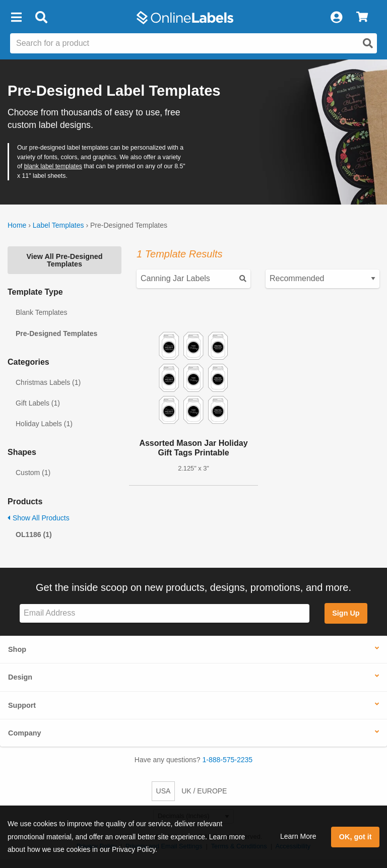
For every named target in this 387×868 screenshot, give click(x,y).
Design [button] (20, 677)
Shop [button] (17, 649)
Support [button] (22, 705)
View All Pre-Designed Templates (64, 260)
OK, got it (356, 837)
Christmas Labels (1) (48, 382)
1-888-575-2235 (228, 760)
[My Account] (336, 18)
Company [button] (25, 733)
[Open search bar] (41, 18)
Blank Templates (41, 312)
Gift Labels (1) (38, 403)
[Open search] (368, 43)
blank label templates (53, 166)
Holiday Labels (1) (44, 424)
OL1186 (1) (34, 535)
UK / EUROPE (204, 791)
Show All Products (39, 518)
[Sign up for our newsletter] (165, 613)
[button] (16, 18)
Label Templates (58, 225)
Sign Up (346, 613)
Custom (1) (33, 473)
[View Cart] (362, 18)
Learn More (298, 836)
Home (17, 225)
